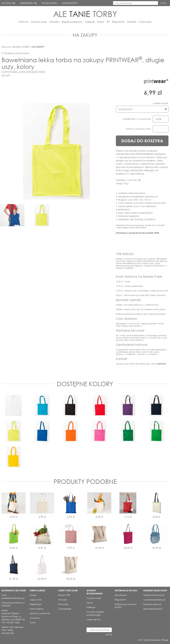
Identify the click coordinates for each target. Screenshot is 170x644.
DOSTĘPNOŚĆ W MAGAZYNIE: (137, 119)
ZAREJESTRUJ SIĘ (28, 3)
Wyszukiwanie (39, 22)
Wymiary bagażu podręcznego (95, 613)
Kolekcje (90, 22)
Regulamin (118, 22)
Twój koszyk (145, 22)
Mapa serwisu (94, 619)
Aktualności (121, 595)
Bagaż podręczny (72, 22)
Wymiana (35, 618)
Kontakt (132, 22)
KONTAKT (162, 364)
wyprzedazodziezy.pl (154, 600)
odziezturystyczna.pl (154, 595)
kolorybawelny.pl (152, 604)
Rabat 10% (64, 595)
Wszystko (54, 22)
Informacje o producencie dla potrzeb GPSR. (138, 233)
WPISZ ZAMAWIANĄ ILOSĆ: (138, 129)
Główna (23, 22)
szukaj (163, 3)
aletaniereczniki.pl (153, 609)
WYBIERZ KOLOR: (161, 103)
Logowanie (36, 600)
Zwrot (33, 622)
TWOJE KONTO (49, 3)
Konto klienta (37, 609)
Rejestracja (36, 604)
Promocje (63, 604)
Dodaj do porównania (17, 53)
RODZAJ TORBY (21, 47)
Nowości (63, 600)
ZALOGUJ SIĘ (8, 3)
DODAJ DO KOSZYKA (142, 141)
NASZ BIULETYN (70, 3)
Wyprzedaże (65, 609)
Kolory (101, 22)
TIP (108, 22)
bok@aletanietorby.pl (13, 598)
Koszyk (33, 595)
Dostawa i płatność (40, 613)
